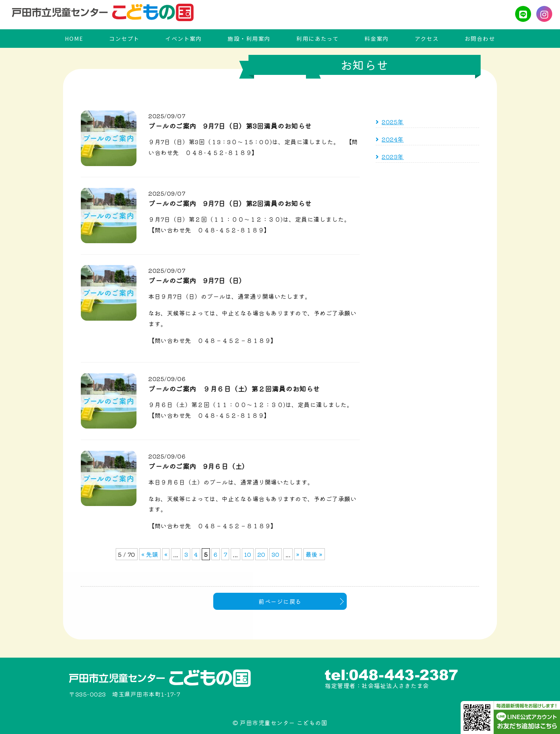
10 (248, 554)
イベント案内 (184, 38)
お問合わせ (480, 38)
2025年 (393, 122)
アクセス (427, 38)
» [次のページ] (298, 554)
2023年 (393, 156)
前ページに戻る (280, 601)
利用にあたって (317, 38)
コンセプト (124, 38)
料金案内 (377, 38)
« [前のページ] (166, 554)
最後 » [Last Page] (314, 554)
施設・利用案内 (249, 38)
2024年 (393, 139)
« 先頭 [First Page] (150, 554)
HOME (74, 38)
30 (276, 554)
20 (261, 554)
